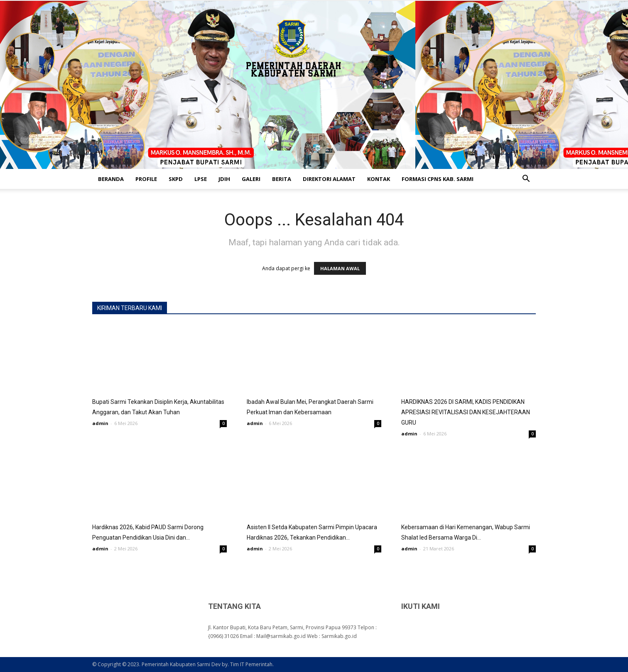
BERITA (282, 179)
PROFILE (146, 179)
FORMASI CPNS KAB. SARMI (438, 179)
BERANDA (111, 179)
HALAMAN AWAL (340, 268)
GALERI (251, 179)
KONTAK (379, 179)
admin (100, 423)
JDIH (224, 179)
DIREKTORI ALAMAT (329, 179)
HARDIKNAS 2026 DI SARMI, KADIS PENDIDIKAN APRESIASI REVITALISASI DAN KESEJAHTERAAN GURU (466, 412)
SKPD (176, 179)
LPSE (201, 179)
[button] (526, 180)
